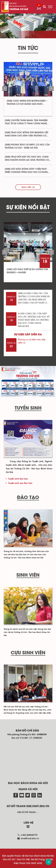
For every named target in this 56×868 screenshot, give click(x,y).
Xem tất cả (28, 187)
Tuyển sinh (28, 408)
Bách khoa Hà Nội (18, 6)
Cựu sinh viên (28, 653)
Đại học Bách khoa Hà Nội (28, 783)
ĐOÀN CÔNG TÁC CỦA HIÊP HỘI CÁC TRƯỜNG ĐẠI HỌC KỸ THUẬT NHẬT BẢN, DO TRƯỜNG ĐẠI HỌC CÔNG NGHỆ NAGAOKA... (34, 320)
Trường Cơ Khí (19, 9)
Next (51, 88)
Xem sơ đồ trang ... (28, 812)
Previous (5, 88)
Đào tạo (28, 498)
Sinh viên (28, 575)
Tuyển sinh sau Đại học (20, 483)
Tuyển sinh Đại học (18, 479)
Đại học (13, 3)
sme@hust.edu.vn (30, 839)
